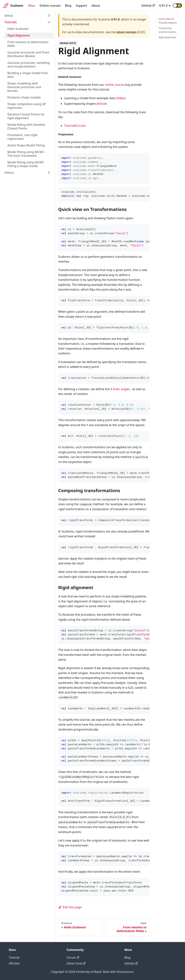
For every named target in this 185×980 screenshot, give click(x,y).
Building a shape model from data (28, 75)
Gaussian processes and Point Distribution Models (28, 54)
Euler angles (121, 389)
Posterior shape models (24, 97)
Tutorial (14, 958)
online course (114, 85)
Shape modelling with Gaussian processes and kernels (24, 87)
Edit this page (70, 907)
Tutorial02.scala (75, 126)
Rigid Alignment (19, 35)
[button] (177, 6)
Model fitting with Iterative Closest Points (26, 126)
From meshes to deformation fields (28, 44)
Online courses (50, 6)
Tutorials (11, 22)
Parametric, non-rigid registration (22, 137)
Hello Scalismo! (18, 29)
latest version (126, 32)
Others (9, 173)
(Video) (121, 98)
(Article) (102, 104)
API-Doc (14, 963)
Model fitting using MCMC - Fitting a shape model (27, 164)
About (96, 6)
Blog (68, 6)
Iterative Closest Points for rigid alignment (26, 116)
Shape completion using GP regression (27, 106)
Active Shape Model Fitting (26, 145)
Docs (32, 6)
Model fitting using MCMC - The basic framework (27, 154)
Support (81, 6)
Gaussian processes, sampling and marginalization (28, 65)
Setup (8, 15)
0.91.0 (163, 6)
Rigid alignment (167, 37)
